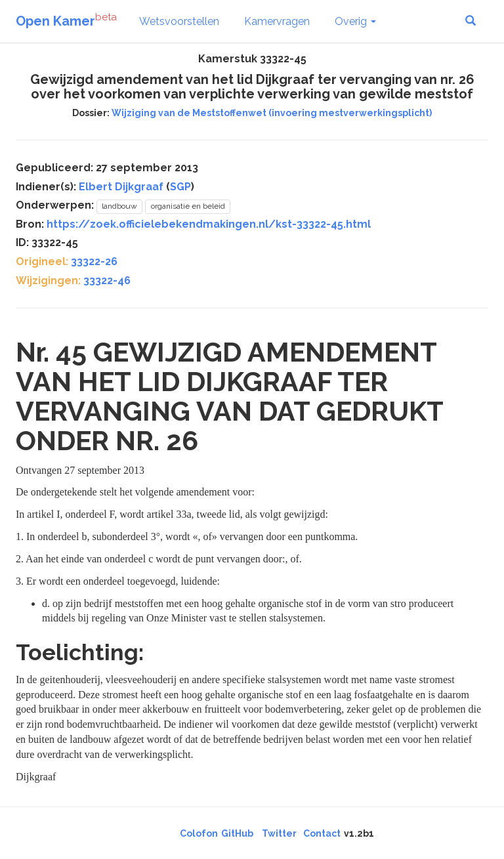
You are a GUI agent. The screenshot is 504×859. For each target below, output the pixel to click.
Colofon (199, 833)
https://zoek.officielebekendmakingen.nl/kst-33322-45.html (209, 224)
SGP (180, 187)
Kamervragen (277, 21)
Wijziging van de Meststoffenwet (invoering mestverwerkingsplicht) (272, 113)
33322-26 (94, 262)
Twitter (279, 833)
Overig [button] (355, 21)
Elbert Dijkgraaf (121, 187)
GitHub (237, 833)
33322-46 (107, 281)
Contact (322, 833)
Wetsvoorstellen (179, 21)
